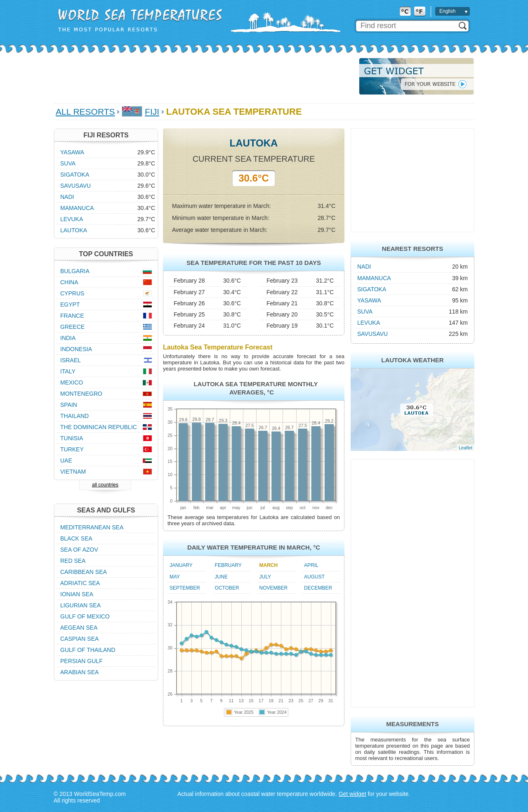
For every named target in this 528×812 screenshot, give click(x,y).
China (69, 282)
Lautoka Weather (412, 360)
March (269, 565)
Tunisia (72, 438)
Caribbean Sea (84, 572)
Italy (68, 371)
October (227, 588)
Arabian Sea (79, 672)
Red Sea (73, 561)
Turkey (72, 449)
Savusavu (372, 334)
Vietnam (73, 472)
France (72, 316)
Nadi (364, 267)
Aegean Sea (79, 628)
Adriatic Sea (80, 583)
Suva (365, 312)
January (181, 565)
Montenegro (81, 394)
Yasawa (369, 300)
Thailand (74, 416)
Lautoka (74, 230)
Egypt (70, 304)
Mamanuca (374, 278)
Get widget (352, 794)
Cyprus (72, 293)
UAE (66, 460)
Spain (69, 405)
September (185, 588)
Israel (71, 360)
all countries (105, 485)
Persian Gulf (81, 661)
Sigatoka (372, 289)
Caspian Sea (79, 639)
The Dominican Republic (99, 427)
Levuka (369, 323)
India (68, 338)
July (265, 577)
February (228, 565)
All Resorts (85, 112)
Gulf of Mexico (85, 616)
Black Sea (76, 538)
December (318, 588)
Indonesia (76, 349)
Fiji (152, 112)
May (175, 577)
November (274, 588)
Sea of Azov (79, 550)
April (311, 565)
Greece (72, 327)
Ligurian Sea (80, 605)
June (221, 577)
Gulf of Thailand (88, 650)
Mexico (72, 382)
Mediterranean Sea (92, 527)
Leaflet (466, 448)
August (314, 577)
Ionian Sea (77, 594)
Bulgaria (75, 271)
